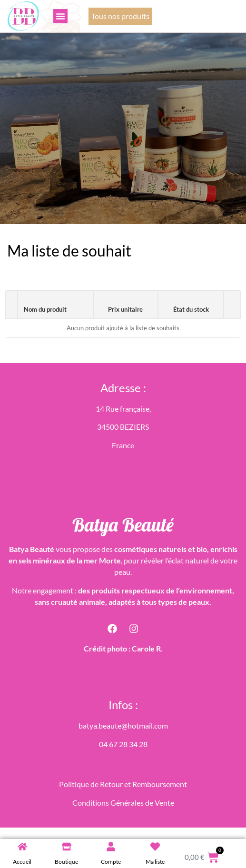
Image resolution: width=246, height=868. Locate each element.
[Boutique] (67, 847)
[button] (60, 16)
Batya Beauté (123, 524)
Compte (111, 862)
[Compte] (111, 847)
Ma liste (155, 862)
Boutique (66, 862)
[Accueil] (22, 847)
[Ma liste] (155, 847)
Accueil (22, 862)
